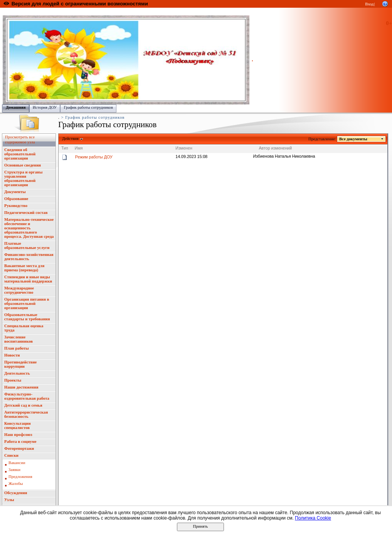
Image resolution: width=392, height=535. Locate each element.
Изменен (184, 148)
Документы (15, 192)
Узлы (9, 500)
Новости (12, 355)
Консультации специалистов (18, 426)
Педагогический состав (26, 213)
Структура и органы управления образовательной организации (23, 178)
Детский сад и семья (23, 405)
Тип (65, 148)
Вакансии (17, 463)
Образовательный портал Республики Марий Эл (46, 12)
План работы (17, 348)
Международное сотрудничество (19, 290)
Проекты (13, 380)
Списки (11, 455)
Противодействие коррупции (20, 364)
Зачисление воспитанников (19, 339)
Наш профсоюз (18, 435)
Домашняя (16, 107)
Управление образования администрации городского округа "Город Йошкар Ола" (163, 12)
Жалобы (16, 484)
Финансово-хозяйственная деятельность (29, 257)
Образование (16, 199)
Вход (369, 4)
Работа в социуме (20, 442)
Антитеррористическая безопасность (26, 414)
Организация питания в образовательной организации (27, 304)
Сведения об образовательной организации (20, 154)
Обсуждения (16, 493)
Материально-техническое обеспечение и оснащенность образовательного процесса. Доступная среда (29, 228)
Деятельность (17, 373)
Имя (79, 148)
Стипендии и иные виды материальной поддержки (28, 279)
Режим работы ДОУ (94, 157)
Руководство (16, 206)
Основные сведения (23, 165)
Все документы (353, 139)
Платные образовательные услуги (27, 246)
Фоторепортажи (19, 448)
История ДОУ (45, 107)
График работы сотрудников (88, 107)
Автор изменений (275, 148)
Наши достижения (21, 387)
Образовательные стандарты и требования (27, 317)
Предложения (20, 477)
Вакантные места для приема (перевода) (24, 268)
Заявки (14, 470)
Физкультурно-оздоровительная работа (27, 396)
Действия (71, 139)
